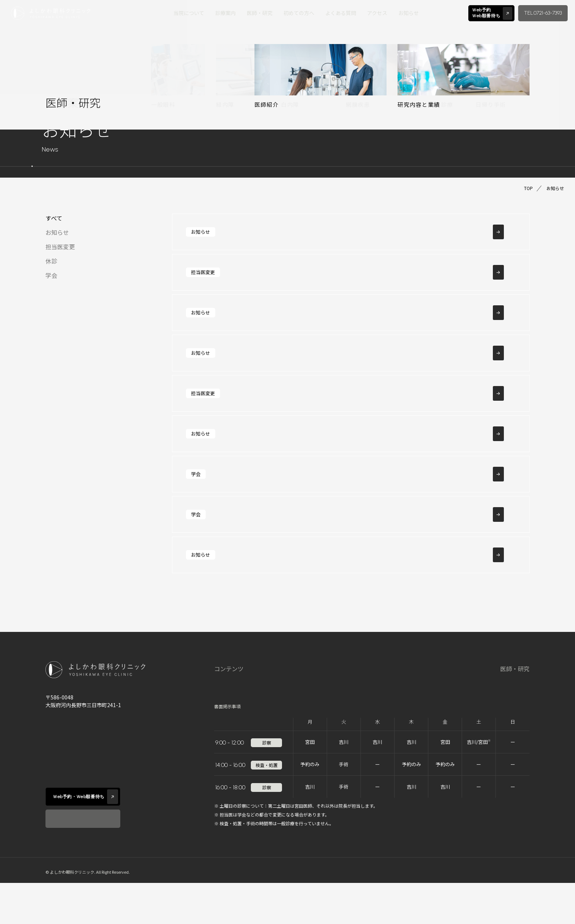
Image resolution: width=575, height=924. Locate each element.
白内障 (355, 727)
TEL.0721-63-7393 (543, 13)
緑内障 (355, 707)
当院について (189, 13)
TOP (528, 188)
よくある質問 (341, 13)
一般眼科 (358, 688)
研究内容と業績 (492, 707)
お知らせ (409, 13)
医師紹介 (484, 688)
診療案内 (226, 13)
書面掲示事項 (227, 747)
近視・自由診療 (404, 707)
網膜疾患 (395, 688)
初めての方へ (299, 13)
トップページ (232, 688)
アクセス (377, 13)
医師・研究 (260, 13)
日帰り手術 (398, 727)
